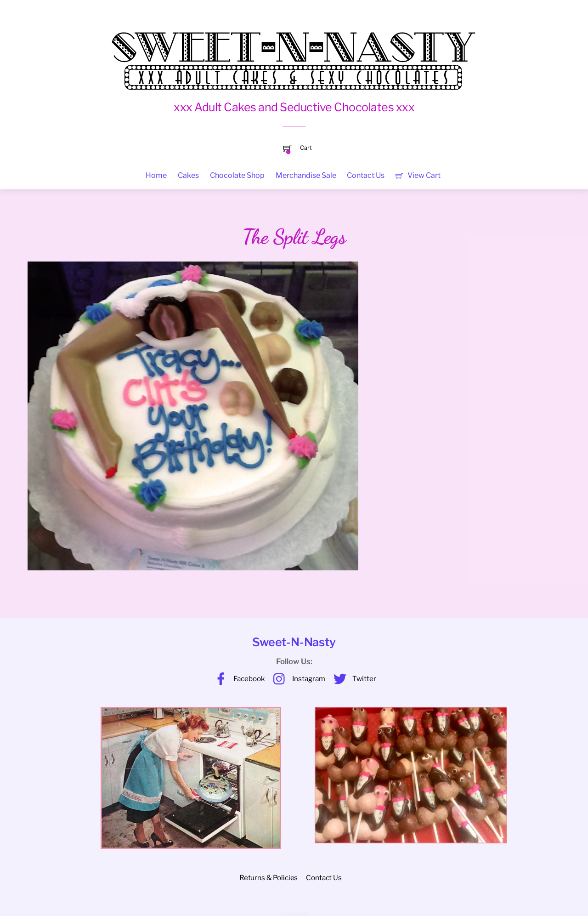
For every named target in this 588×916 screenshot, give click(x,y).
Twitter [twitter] (353, 679)
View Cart (418, 175)
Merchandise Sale (306, 175)
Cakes (188, 175)
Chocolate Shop (237, 175)
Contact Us (366, 175)
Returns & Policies (269, 878)
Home (156, 175)
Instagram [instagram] (297, 679)
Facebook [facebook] (237, 679)
